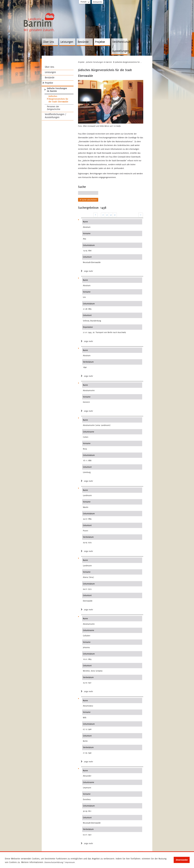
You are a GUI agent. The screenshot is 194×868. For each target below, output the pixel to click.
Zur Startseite (40, 28)
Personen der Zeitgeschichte (54, 108)
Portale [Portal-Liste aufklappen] (85, 2)
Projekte (100, 42)
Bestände (83, 42)
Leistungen (67, 42)
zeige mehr (87, 271)
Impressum (70, 862)
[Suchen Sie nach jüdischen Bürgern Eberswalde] (88, 193)
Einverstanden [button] (182, 860)
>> (141, 215)
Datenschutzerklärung (54, 862)
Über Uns (49, 42)
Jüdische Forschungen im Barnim (57, 90)
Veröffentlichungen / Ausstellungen (120, 46)
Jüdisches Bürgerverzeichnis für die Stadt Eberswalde (58, 99)
